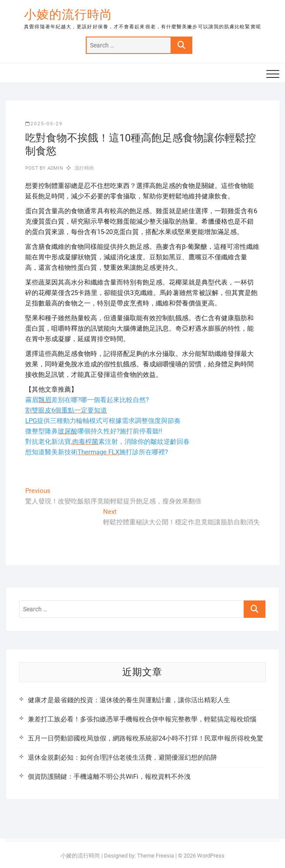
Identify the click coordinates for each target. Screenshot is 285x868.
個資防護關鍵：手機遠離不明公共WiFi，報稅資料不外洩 (109, 777)
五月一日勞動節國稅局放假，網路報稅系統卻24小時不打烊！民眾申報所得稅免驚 (146, 738)
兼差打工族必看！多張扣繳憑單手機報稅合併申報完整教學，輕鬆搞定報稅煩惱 (142, 719)
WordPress (211, 856)
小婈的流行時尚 (68, 15)
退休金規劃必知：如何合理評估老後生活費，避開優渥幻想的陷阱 (122, 757)
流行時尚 (84, 168)
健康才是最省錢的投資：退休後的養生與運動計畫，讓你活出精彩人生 (129, 700)
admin (55, 168)
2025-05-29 (44, 124)
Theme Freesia (156, 856)
